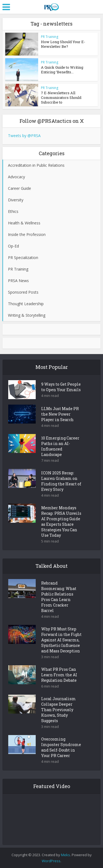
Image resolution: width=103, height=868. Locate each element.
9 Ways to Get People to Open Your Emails (61, 387)
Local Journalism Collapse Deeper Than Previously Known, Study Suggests (59, 710)
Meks (66, 855)
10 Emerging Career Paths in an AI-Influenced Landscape (60, 446)
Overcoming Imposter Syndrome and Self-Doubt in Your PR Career (61, 747)
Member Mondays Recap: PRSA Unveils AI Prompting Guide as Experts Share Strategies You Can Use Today (61, 521)
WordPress (51, 861)
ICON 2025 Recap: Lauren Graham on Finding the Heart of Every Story (61, 481)
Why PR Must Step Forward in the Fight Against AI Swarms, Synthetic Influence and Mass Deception (61, 640)
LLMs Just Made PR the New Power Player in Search (60, 414)
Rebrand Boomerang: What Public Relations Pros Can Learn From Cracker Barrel (59, 597)
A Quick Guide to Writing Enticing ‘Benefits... (62, 70)
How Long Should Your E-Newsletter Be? (63, 44)
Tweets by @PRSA (24, 136)
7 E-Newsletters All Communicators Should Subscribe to (61, 98)
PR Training (50, 37)
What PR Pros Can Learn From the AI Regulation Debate (59, 675)
